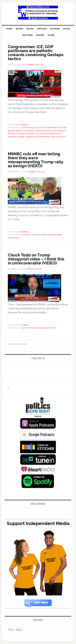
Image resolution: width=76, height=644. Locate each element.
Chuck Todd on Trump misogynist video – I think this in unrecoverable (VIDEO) (36, 259)
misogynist (50, 328)
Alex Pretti (27, 128)
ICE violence (42, 134)
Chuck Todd (38, 328)
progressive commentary (38, 137)
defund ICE (13, 134)
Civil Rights (29, 131)
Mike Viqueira (48, 235)
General (25, 125)
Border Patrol (15, 131)
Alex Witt (38, 128)
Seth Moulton (58, 137)
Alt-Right (36, 235)
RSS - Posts (15, 630)
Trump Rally (14, 238)
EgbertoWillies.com (38, 13)
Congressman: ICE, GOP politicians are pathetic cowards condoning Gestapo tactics (36, 53)
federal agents (27, 134)
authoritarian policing (55, 128)
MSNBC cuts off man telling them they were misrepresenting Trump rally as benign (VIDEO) (35, 160)
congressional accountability (51, 131)
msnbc (21, 137)
